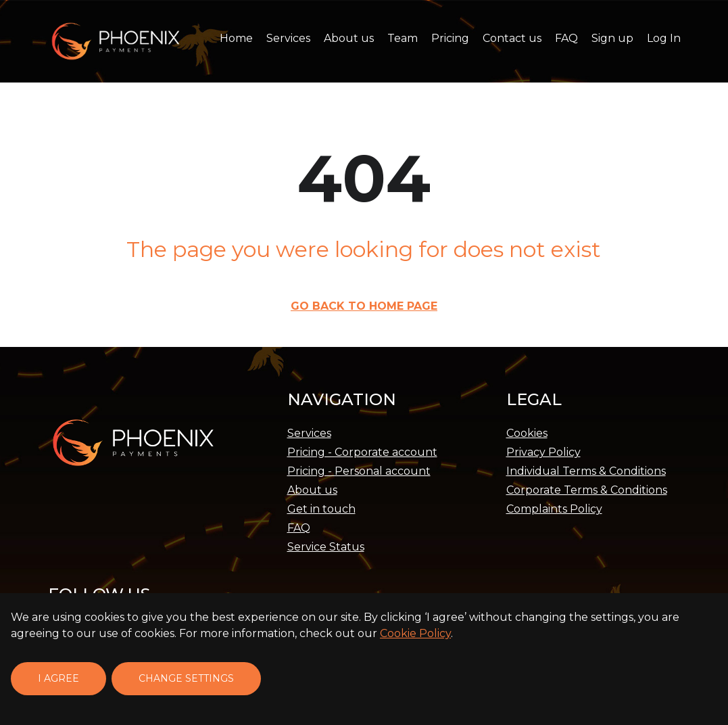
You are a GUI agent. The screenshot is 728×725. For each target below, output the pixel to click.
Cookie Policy (415, 633)
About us (349, 38)
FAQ (566, 38)
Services (288, 38)
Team (403, 38)
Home (236, 38)
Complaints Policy (554, 509)
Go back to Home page (364, 306)
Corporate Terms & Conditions (587, 490)
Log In (664, 38)
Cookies (527, 433)
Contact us (512, 38)
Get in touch (321, 509)
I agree (58, 678)
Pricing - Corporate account (362, 452)
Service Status (326, 547)
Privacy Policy (543, 452)
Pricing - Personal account (359, 471)
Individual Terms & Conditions (586, 471)
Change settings (186, 678)
